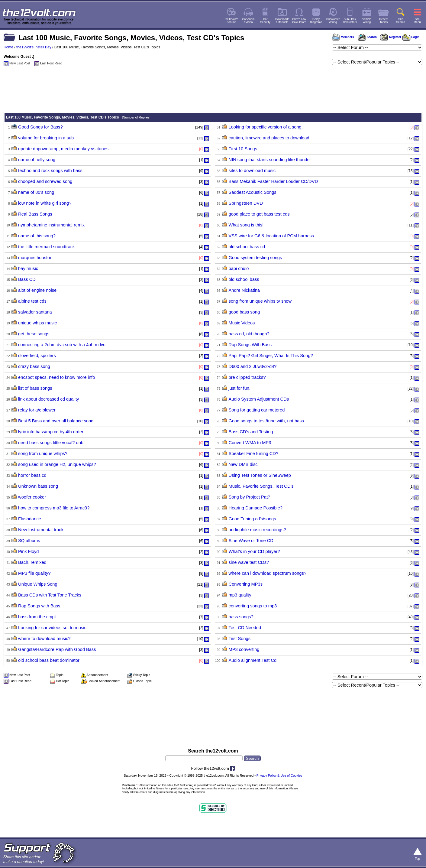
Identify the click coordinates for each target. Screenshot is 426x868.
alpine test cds (32, 301)
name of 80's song (36, 192)
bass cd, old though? (249, 334)
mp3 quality (240, 595)
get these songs (34, 334)
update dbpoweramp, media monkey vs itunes (63, 149)
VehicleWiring (367, 21)
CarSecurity (265, 21)
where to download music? (44, 639)
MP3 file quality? (34, 573)
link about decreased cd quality (48, 399)
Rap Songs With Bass (250, 345)
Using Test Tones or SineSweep (260, 475)
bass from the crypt (37, 617)
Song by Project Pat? (250, 497)
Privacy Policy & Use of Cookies (279, 775)
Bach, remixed (32, 562)
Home (8, 47)
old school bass (244, 279)
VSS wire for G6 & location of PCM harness (271, 236)
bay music (28, 268)
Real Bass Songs (35, 214)
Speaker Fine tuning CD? (254, 454)
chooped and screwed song (45, 181)
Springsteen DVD (246, 203)
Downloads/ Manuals (282, 21)
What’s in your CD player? (254, 551)
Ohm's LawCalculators (299, 21)
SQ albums (29, 541)
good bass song (244, 312)
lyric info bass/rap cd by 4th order (51, 432)
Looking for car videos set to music (52, 628)
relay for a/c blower (37, 410)
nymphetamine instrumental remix (51, 225)
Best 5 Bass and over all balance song (56, 421)
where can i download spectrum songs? (268, 573)
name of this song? (37, 236)
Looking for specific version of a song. (266, 127)
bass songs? (241, 617)
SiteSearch (401, 21)
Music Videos (242, 323)
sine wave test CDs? (249, 562)
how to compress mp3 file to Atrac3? (54, 508)
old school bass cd (247, 247)
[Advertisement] (213, 91)
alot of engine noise (37, 290)
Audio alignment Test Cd (253, 660)
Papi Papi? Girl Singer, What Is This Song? (271, 356)
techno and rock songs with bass (50, 171)
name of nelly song (37, 160)
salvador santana (35, 312)
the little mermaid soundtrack (46, 247)
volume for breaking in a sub (46, 138)
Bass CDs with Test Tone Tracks (50, 595)
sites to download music (252, 171)
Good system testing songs (255, 258)
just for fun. (240, 388)
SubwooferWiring (333, 21)
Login (411, 37)
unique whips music (37, 323)
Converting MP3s (246, 584)
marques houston (35, 258)
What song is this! (246, 225)
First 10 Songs (243, 149)
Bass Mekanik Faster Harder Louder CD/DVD (273, 181)
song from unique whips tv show (260, 301)
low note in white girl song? (45, 203)
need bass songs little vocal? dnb (51, 443)
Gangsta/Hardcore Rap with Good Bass (57, 649)
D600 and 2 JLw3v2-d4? (253, 366)
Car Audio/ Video (248, 21)
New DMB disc (243, 464)
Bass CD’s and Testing (251, 432)
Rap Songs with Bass (39, 606)
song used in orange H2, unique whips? (57, 464)
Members (343, 37)
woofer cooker (32, 497)
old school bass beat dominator (49, 660)
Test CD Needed (245, 628)
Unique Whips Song (38, 584)
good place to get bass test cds (259, 214)
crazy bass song (34, 366)
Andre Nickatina (244, 290)
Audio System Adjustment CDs (259, 399)
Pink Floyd (28, 551)
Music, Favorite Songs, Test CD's (261, 486)
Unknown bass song (38, 486)
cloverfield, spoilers (37, 356)
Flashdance (30, 519)
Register (391, 37)
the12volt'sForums (231, 21)
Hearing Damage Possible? (256, 508)
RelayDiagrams (316, 21)
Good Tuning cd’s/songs (252, 519)
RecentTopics (384, 21)
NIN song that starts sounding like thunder (270, 160)
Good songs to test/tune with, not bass (266, 421)
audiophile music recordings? (257, 530)
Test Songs (240, 639)
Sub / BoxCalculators (350, 21)
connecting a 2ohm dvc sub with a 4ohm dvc (62, 345)
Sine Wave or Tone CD (251, 541)
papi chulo (239, 268)
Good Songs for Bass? (40, 127)
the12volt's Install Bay (34, 47)
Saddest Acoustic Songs (253, 192)
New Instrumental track (41, 530)
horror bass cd (32, 475)
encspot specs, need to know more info (56, 377)
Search (367, 37)
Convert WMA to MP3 (250, 443)
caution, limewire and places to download (269, 138)
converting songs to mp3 (253, 606)
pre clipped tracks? (247, 377)
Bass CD (27, 279)
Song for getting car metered (257, 410)
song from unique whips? (43, 454)
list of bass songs (35, 388)
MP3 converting (244, 649)
